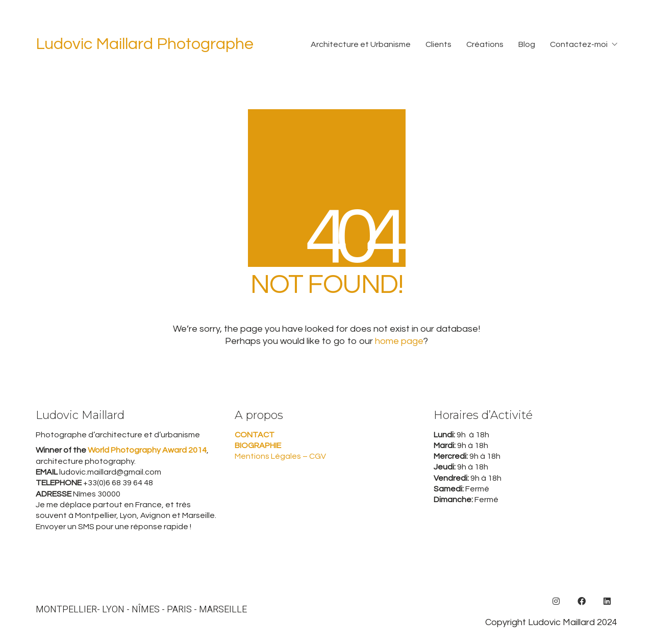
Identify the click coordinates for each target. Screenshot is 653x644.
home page (399, 341)
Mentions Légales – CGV (280, 456)
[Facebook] (582, 601)
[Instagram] (556, 601)
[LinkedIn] (607, 601)
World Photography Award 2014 (146, 450)
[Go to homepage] (145, 45)
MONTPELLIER (66, 610)
